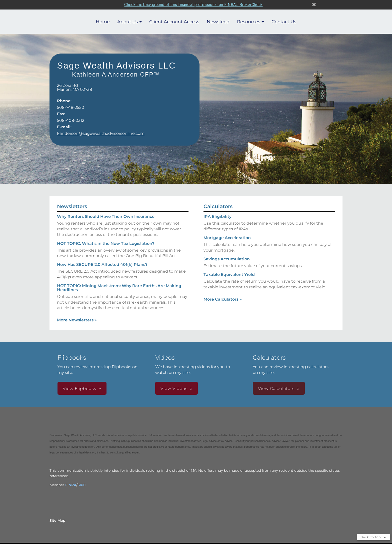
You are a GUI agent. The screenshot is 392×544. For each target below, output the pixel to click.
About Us (128, 22)
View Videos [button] (174, 388)
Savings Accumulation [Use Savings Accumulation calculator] (227, 259)
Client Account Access (174, 22)
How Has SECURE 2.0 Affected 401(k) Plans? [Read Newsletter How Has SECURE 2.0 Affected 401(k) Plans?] (102, 264)
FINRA (71, 485)
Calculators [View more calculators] (218, 206)
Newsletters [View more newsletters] (72, 206)
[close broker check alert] (314, 4)
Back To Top (373, 537)
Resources (249, 22)
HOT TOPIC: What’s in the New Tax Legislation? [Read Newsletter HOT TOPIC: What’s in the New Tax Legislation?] (106, 243)
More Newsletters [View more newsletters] (77, 320)
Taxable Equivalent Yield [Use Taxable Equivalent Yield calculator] (229, 274)
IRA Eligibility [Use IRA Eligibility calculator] (217, 216)
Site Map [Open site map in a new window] (57, 520)
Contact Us (284, 22)
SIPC (82, 485)
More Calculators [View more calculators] (223, 299)
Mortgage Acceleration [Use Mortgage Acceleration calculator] (227, 237)
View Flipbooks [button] (79, 388)
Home (103, 22)
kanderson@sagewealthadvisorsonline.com (101, 133)
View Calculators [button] (276, 388)
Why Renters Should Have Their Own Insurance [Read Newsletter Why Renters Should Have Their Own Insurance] (106, 216)
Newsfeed (218, 22)
